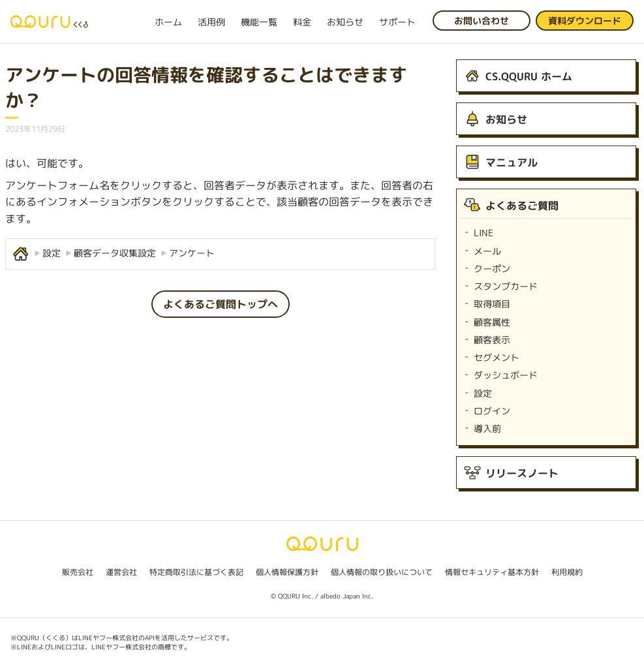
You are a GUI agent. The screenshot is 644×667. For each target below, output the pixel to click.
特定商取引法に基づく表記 (196, 572)
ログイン (492, 411)
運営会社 (121, 572)
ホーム (168, 22)
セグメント (497, 357)
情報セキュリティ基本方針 (492, 572)
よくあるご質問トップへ (221, 304)
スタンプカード (506, 286)
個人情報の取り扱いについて (382, 572)
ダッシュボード (506, 375)
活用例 (211, 22)
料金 (302, 22)
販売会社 (78, 572)
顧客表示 (492, 340)
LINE (483, 233)
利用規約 (567, 572)
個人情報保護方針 (287, 572)
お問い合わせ (482, 21)
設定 (483, 393)
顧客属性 (492, 322)
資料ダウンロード (585, 21)
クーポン (492, 269)
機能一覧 (259, 22)
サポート (397, 22)
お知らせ (345, 22)
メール (487, 251)
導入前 (487, 428)
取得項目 (492, 304)
